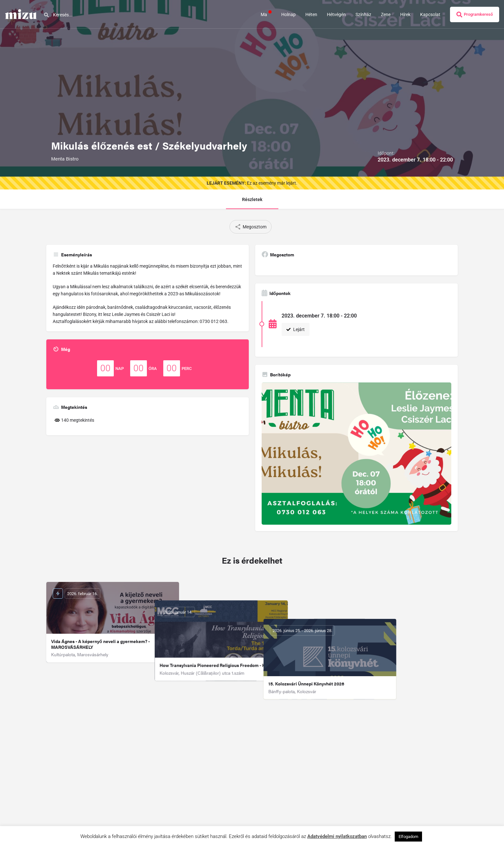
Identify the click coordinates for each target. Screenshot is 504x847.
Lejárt (296, 329)
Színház (363, 14)
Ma (266, 14)
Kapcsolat (430, 14)
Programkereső (475, 14)
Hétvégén (336, 14)
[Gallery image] (356, 454)
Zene (386, 14)
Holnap (288, 14)
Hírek (405, 14)
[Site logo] (22, 14)
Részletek (252, 199)
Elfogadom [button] (408, 837)
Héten (311, 14)
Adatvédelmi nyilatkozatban (337, 836)
